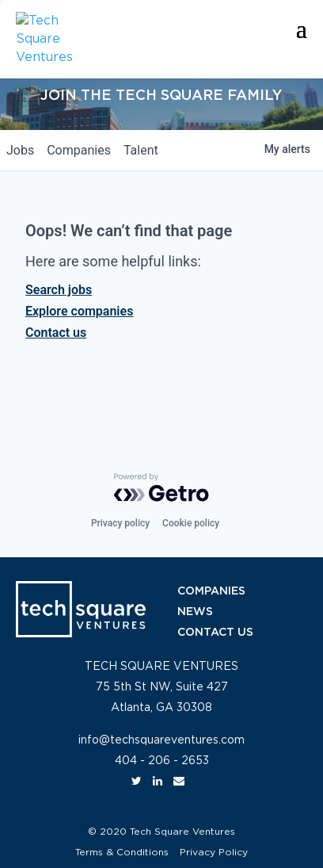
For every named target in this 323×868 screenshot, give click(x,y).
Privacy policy (120, 523)
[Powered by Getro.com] (161, 488)
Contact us (56, 333)
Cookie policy (191, 523)
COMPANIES (211, 591)
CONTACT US (215, 633)
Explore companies (79, 311)
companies (79, 150)
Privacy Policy (214, 852)
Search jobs (59, 290)
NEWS (195, 612)
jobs (20, 150)
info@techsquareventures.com (161, 740)
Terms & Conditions (122, 852)
